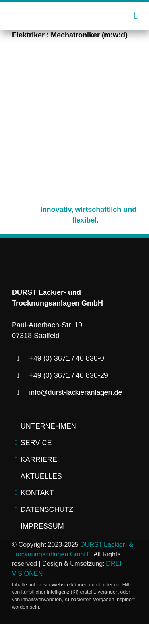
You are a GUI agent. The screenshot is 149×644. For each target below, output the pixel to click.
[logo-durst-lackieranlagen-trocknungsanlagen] (74, 12)
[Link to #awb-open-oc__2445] (136, 15)
